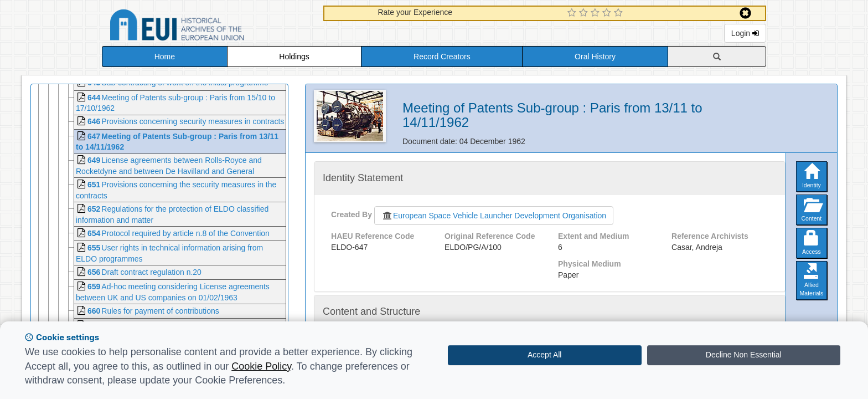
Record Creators (442, 57)
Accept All (544, 355)
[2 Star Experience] (585, 13)
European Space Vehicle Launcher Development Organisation (494, 216)
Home (165, 57)
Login (745, 33)
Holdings (294, 57)
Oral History (595, 57)
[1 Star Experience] (573, 13)
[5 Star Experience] (620, 13)
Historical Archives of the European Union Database (208, 27)
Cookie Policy (261, 366)
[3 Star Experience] (596, 13)
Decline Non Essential (744, 355)
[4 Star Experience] (608, 13)
